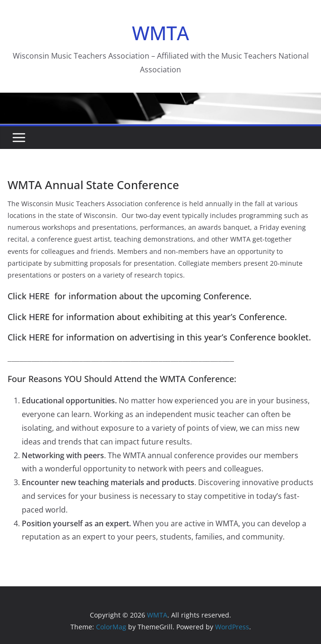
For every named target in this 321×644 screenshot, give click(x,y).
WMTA (160, 33)
